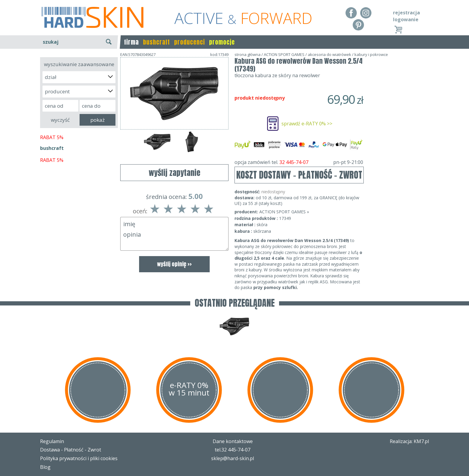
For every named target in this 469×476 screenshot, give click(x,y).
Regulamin (52, 441)
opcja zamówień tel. (299, 162)
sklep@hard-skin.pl (233, 458)
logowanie (406, 19)
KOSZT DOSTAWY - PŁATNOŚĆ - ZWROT (299, 175)
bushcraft (156, 42)
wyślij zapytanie (175, 173)
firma (131, 42)
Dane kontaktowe (233, 441)
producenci (189, 42)
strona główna (248, 54)
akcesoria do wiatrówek (329, 54)
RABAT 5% (52, 137)
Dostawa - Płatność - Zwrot (71, 450)
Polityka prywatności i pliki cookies (79, 458)
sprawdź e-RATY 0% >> (307, 124)
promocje (222, 42)
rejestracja (406, 13)
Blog (45, 467)
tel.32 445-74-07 (233, 450)
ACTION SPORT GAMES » (284, 212)
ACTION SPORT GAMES (284, 54)
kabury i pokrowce (371, 54)
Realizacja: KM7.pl (409, 441)
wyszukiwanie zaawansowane (79, 64)
